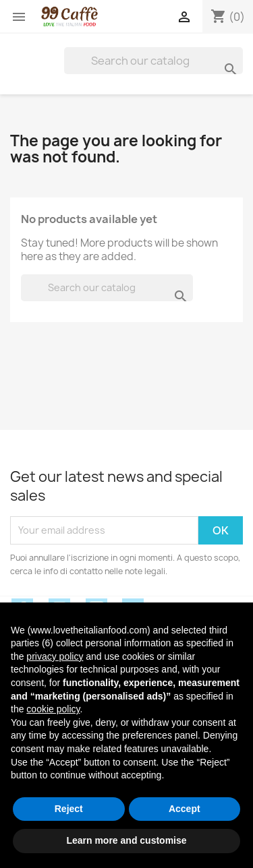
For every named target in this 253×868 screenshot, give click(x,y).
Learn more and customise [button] (126, 840)
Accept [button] (185, 809)
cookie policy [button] (53, 709)
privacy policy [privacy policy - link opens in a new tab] (55, 656)
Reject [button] (69, 809)
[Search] (153, 61)
